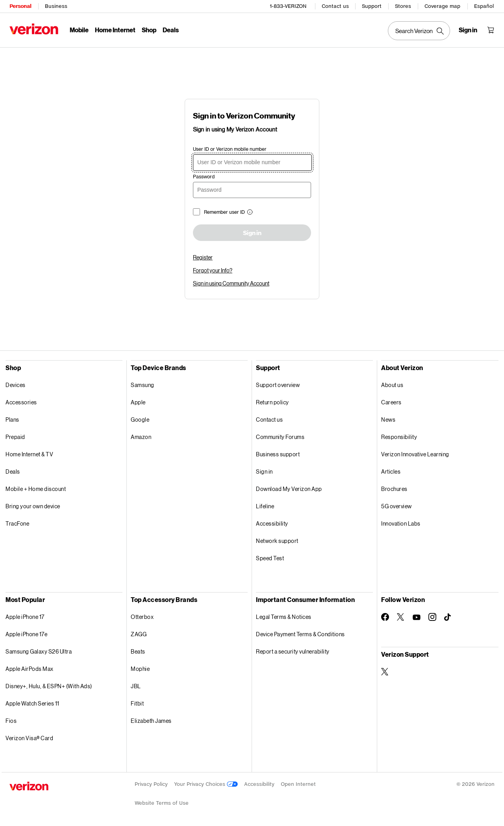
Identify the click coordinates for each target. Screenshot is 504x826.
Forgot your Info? (213, 270)
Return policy (272, 402)
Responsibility (399, 437)
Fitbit (137, 703)
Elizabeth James (151, 721)
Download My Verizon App (289, 489)
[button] (249, 213)
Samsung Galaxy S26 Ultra (39, 651)
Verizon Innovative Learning (415, 454)
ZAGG (139, 634)
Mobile (79, 30)
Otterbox (142, 617)
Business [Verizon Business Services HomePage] (56, 6)
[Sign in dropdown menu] (468, 30)
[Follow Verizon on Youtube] (417, 617)
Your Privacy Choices (206, 784)
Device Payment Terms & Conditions (300, 634)
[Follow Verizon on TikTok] (448, 617)
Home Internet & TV (29, 454)
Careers (391, 402)
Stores (403, 6)
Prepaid (15, 437)
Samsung (143, 385)
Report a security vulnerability (293, 651)
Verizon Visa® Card (29, 738)
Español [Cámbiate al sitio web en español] (484, 6)
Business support (278, 454)
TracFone (17, 523)
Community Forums (280, 437)
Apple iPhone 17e (26, 634)
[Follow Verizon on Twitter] (401, 617)
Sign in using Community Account (231, 283)
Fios (11, 721)
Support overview (278, 385)
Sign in (252, 233)
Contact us (335, 6)
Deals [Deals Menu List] (171, 30)
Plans (12, 419)
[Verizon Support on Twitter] (385, 672)
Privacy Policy (151, 784)
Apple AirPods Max (30, 669)
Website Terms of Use (162, 803)
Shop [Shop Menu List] (149, 30)
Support (372, 6)
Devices (16, 385)
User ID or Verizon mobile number (230, 149)
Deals (13, 471)
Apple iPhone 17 (25, 617)
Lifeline (265, 506)
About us (392, 385)
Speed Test (270, 558)
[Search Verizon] (419, 31)
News (388, 419)
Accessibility (272, 523)
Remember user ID (224, 212)
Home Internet (115, 30)
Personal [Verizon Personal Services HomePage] (20, 6)
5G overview (397, 506)
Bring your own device (33, 506)
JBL (136, 686)
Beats (138, 651)
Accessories (21, 402)
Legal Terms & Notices (284, 617)
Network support (277, 541)
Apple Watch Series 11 (32, 703)
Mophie (140, 669)
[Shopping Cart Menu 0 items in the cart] (491, 30)
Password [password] (204, 177)
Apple (138, 402)
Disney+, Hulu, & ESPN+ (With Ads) (49, 686)
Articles (391, 471)
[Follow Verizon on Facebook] (385, 617)
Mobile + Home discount (36, 489)
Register (203, 257)
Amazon (141, 437)
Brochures (394, 489)
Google (140, 419)
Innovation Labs (401, 523)
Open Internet (298, 784)
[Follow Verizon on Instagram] (432, 617)
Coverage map (442, 6)
